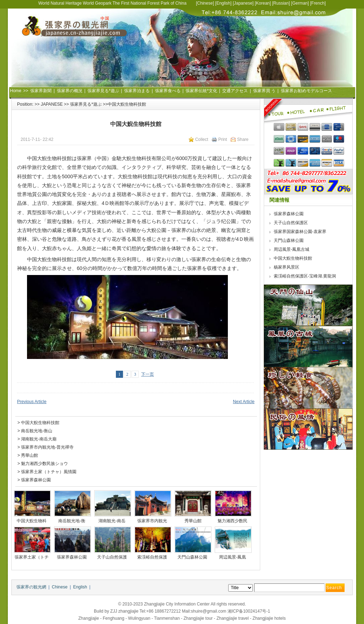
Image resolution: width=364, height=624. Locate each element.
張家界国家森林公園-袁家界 (301, 232)
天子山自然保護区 (291, 223)
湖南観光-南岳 (113, 521)
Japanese (243, 3)
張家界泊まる (137, 91)
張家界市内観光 (153, 521)
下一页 (148, 374)
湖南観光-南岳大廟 (39, 439)
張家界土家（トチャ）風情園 (49, 472)
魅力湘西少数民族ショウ (44, 464)
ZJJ (114, 611)
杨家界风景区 (287, 267)
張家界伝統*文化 (201, 91)
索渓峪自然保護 (153, 557)
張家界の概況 (70, 91)
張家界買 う (264, 91)
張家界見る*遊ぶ (103, 91)
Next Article (244, 402)
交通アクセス (235, 91)
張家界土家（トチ (32, 557)
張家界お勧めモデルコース (306, 91)
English (223, 3)
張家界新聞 (41, 91)
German (300, 3)
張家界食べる (168, 91)
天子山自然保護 (113, 557)
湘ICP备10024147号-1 (249, 611)
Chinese (205, 3)
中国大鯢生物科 (32, 521)
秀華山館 (30, 455)
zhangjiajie (129, 611)
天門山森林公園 (193, 557)
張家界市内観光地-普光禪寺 (47, 447)
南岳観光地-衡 (72, 521)
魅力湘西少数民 (233, 521)
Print (223, 139)
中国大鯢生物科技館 (40, 423)
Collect (202, 139)
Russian (281, 3)
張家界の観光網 (31, 587)
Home (16, 91)
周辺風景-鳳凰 (233, 557)
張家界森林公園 (36, 480)
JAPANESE (52, 104)
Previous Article (32, 402)
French (318, 3)
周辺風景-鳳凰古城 (291, 249)
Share (243, 139)
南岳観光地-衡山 (37, 431)
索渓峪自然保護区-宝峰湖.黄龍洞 (306, 276)
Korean (263, 3)
